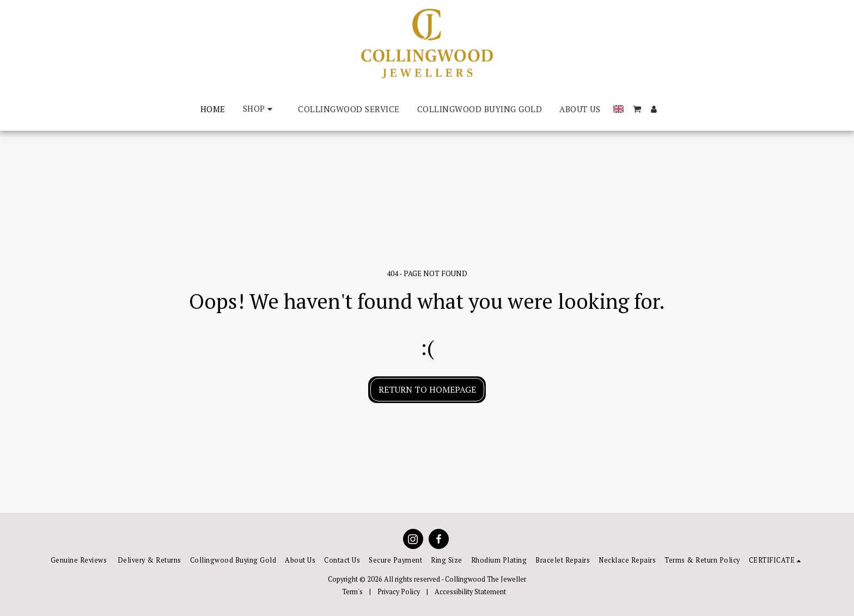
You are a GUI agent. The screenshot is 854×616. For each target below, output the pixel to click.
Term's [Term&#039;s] (352, 592)
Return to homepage (427, 389)
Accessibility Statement (470, 592)
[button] (637, 109)
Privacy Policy (399, 592)
